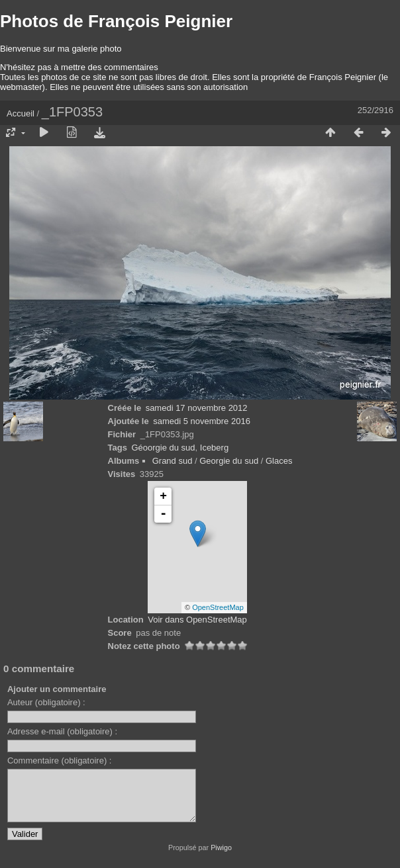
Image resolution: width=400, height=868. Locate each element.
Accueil (21, 113)
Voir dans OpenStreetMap (197, 620)
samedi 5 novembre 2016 (202, 421)
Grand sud (173, 461)
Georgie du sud (229, 461)
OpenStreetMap (218, 607)
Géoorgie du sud (163, 448)
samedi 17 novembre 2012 (197, 408)
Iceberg (214, 448)
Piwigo (221, 857)
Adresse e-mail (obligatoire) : (62, 731)
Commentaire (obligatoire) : (60, 760)
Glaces (279, 461)
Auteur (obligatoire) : (46, 702)
